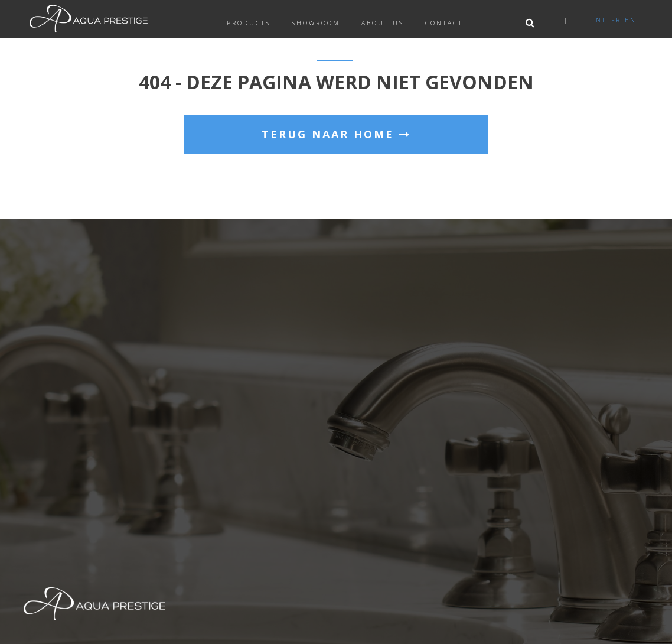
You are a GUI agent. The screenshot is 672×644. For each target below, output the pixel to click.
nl (602, 20)
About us (383, 23)
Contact (444, 23)
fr (616, 20)
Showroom (316, 23)
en (631, 20)
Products (249, 23)
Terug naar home (336, 134)
